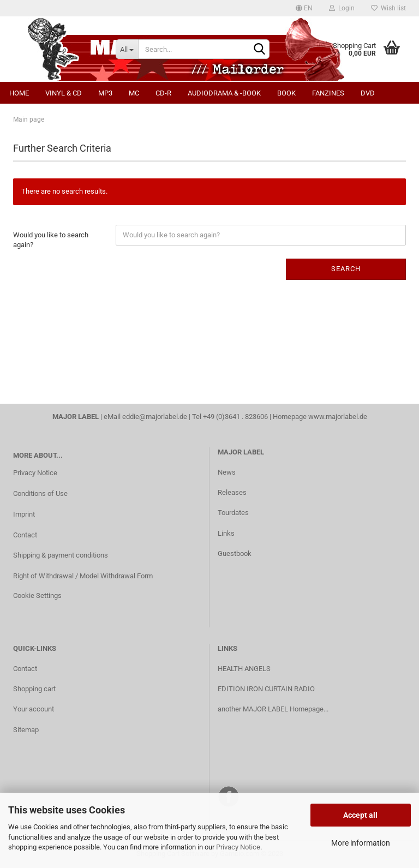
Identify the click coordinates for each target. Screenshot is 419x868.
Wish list (388, 8)
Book (286, 93)
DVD (368, 93)
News (227, 472)
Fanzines (328, 93)
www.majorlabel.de (338, 417)
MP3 (105, 93)
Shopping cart (34, 689)
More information (361, 843)
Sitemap (26, 730)
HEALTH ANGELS (244, 669)
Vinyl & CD (64, 93)
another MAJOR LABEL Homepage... (273, 709)
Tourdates (233, 513)
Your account (34, 709)
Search (346, 269)
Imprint (24, 514)
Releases (232, 492)
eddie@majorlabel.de (155, 417)
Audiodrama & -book (224, 93)
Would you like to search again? (51, 240)
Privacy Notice (238, 847)
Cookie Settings (37, 595)
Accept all (360, 815)
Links (226, 533)
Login (342, 8)
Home (19, 93)
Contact (25, 535)
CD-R (163, 93)
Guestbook (235, 553)
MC (134, 93)
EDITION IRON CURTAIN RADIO (266, 689)
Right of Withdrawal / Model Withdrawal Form (83, 576)
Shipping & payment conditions (61, 555)
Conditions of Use (40, 493)
